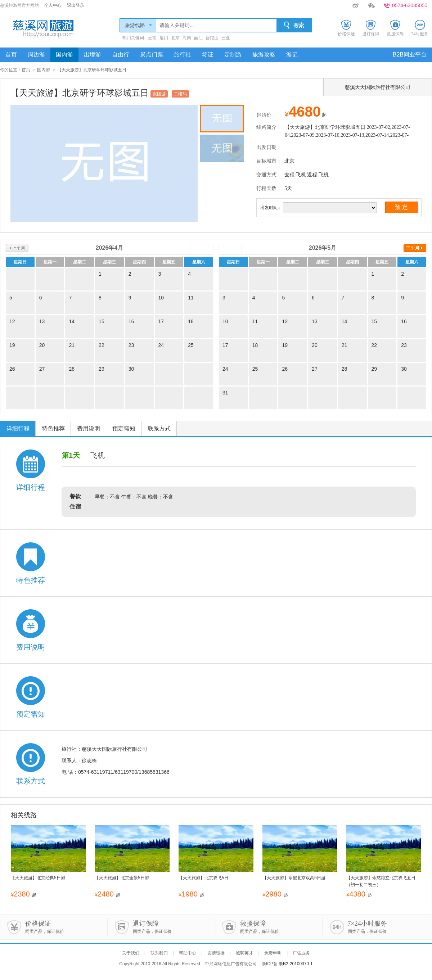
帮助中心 (188, 953)
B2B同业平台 (410, 55)
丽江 (198, 38)
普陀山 (212, 38)
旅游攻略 (264, 55)
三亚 (226, 38)
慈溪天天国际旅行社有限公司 (378, 87)
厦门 (164, 38)
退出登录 (76, 5)
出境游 (93, 55)
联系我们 (159, 953)
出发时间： (271, 208)
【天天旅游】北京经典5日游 (38, 878)
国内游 (64, 55)
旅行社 (183, 55)
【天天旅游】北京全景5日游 (122, 878)
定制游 (233, 55)
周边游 (36, 55)
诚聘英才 (244, 953)
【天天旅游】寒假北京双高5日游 (294, 878)
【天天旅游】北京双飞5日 (204, 878)
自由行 (121, 55)
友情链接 (216, 953)
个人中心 (53, 5)
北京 (175, 38)
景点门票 (152, 55)
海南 (187, 38)
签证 (208, 55)
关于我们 (131, 953)
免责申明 (273, 953)
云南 (152, 38)
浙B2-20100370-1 (296, 964)
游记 (292, 55)
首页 (11, 55)
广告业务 (301, 953)
